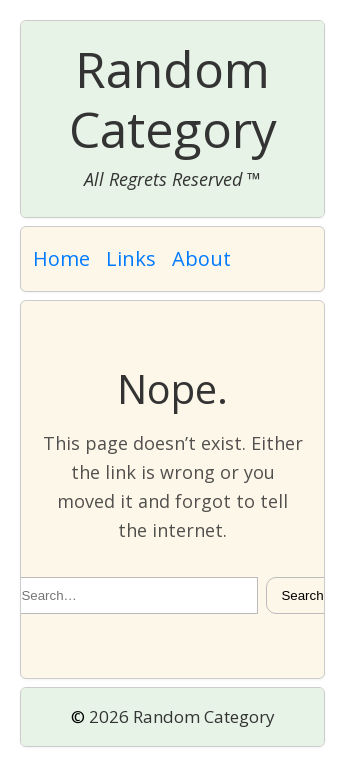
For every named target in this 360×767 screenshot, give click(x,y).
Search (302, 595)
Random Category (173, 99)
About (201, 258)
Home (61, 258)
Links (131, 258)
